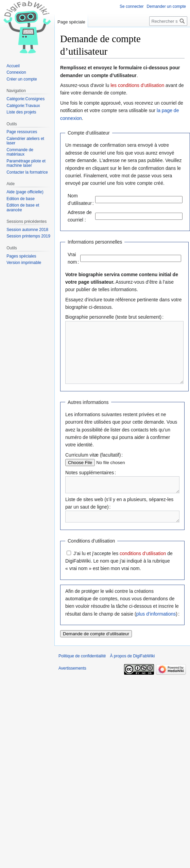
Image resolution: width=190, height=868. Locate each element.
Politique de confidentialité (82, 673)
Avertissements (72, 686)
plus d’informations (156, 631)
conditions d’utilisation (143, 571)
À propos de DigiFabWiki (132, 673)
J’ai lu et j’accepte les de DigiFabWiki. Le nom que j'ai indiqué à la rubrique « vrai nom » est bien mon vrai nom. (119, 578)
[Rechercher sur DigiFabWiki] (168, 21)
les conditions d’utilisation (137, 85)
